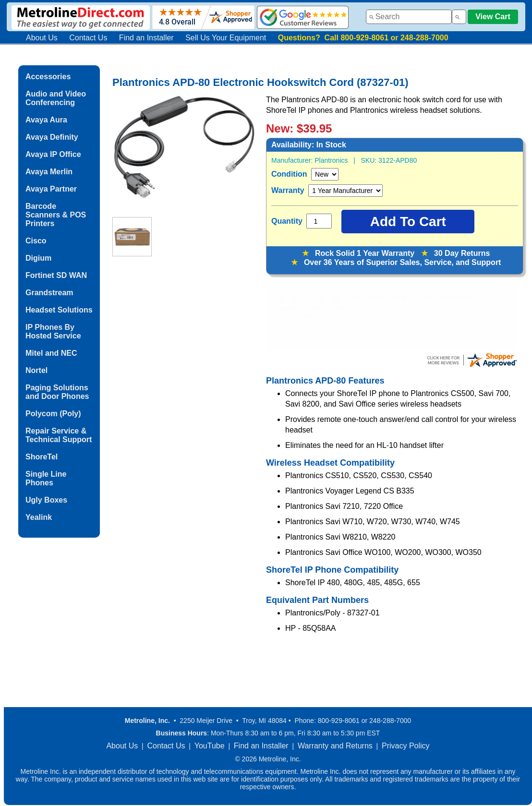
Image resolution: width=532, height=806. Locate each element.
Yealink (39, 517)
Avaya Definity (52, 137)
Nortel (36, 370)
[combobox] (409, 17)
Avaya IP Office (53, 154)
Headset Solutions (59, 310)
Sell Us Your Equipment (226, 38)
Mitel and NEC (51, 353)
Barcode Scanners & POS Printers (56, 215)
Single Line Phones (46, 478)
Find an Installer (146, 38)
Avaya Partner (51, 189)
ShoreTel (42, 457)
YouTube (210, 746)
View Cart (493, 17)
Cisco (36, 241)
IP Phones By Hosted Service (53, 331)
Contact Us (88, 38)
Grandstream (49, 293)
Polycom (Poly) (53, 414)
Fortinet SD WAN (56, 275)
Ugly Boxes (46, 500)
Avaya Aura (46, 120)
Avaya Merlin (49, 172)
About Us (42, 38)
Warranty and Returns (335, 746)
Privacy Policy (406, 746)
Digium (38, 258)
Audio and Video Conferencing (56, 98)
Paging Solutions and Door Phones (57, 392)
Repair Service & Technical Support (59, 435)
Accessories (48, 77)
